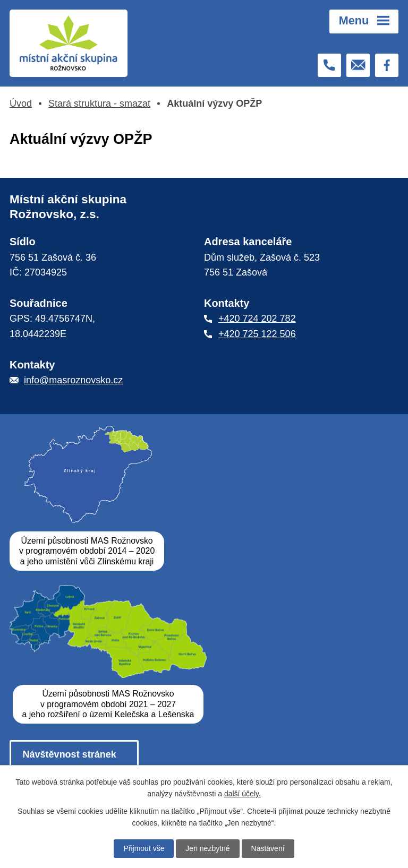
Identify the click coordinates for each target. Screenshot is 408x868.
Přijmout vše (144, 848)
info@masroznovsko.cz (73, 380)
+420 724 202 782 (257, 319)
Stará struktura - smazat (99, 104)
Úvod (21, 104)
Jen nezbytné (207, 848)
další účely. (243, 794)
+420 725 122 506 (257, 334)
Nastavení (268, 848)
